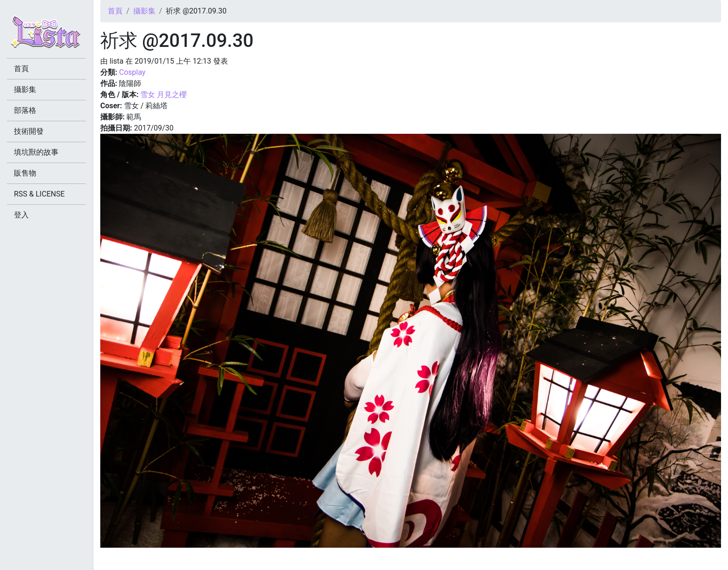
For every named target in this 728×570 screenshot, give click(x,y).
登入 (21, 215)
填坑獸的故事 (36, 152)
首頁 (115, 11)
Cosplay (132, 72)
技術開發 (29, 131)
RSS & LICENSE (39, 194)
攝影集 (144, 11)
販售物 (25, 173)
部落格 (25, 110)
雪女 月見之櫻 (163, 95)
